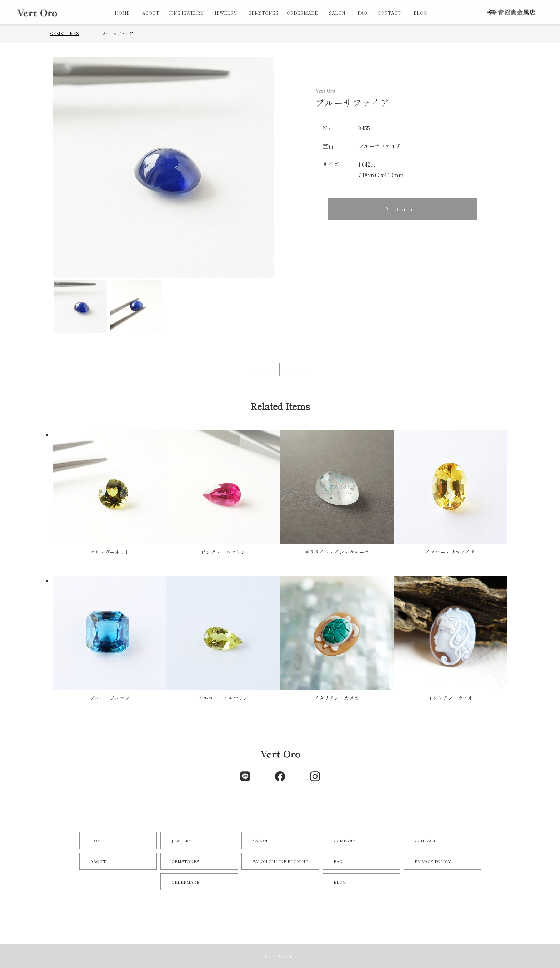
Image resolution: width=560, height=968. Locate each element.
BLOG (420, 13)
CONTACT (389, 13)
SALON (337, 13)
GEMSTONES (263, 13)
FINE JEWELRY (186, 13)
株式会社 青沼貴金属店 (511, 12)
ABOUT (151, 13)
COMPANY (345, 840)
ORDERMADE (302, 13)
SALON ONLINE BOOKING (281, 861)
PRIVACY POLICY (433, 861)
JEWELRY (226, 13)
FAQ (362, 13)
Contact (406, 209)
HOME (122, 13)
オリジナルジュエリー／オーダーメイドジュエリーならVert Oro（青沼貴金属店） (37, 13)
